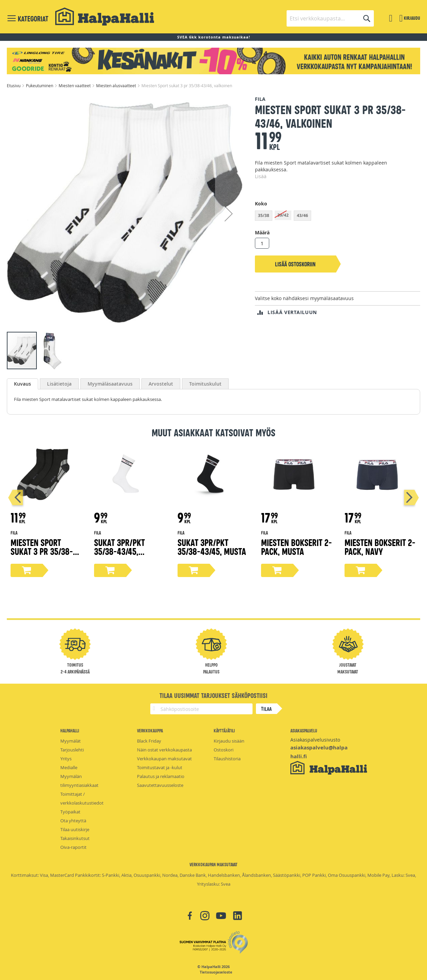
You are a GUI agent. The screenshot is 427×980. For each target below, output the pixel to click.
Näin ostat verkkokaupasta (164, 750)
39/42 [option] (283, 215)
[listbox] (338, 216)
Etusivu (14, 85)
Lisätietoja (59, 384)
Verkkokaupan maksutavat (164, 759)
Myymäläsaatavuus (110, 384)
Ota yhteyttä (73, 821)
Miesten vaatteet (75, 85)
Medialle (69, 767)
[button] (229, 213)
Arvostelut (161, 384)
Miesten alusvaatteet (117, 85)
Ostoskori (224, 750)
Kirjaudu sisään (229, 741)
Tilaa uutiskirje (75, 829)
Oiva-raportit (73, 847)
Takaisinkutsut (75, 838)
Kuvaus (22, 384)
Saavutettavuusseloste (160, 785)
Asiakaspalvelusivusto (315, 740)
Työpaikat (70, 812)
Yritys (66, 759)
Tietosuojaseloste (216, 972)
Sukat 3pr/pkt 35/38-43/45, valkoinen (119, 551)
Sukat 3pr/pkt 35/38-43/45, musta (212, 547)
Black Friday (149, 741)
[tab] (22, 384)
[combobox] (330, 18)
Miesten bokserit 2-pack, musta (296, 547)
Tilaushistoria (227, 759)
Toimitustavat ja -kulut (160, 767)
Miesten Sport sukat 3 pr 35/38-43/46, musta (42, 551)
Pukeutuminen (40, 85)
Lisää (261, 176)
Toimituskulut (205, 384)
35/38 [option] (264, 215)
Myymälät (71, 741)
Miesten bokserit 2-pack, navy (380, 547)
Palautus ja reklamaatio (161, 776)
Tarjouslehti (72, 750)
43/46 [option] (302, 215)
